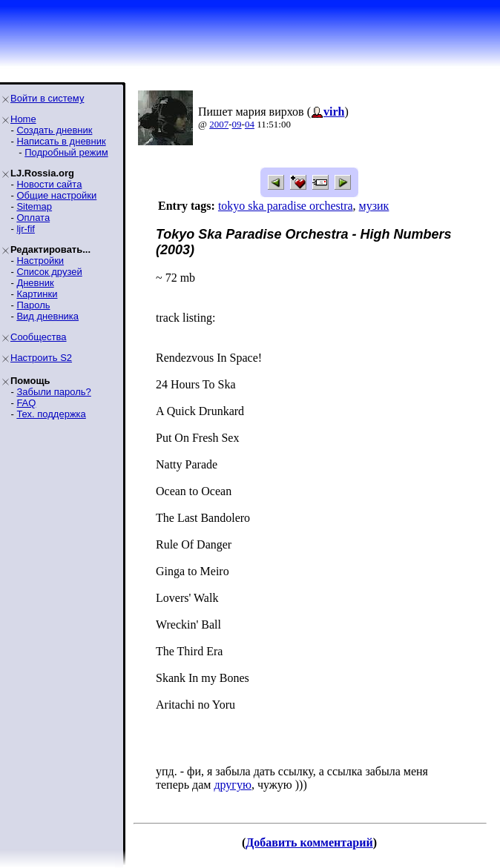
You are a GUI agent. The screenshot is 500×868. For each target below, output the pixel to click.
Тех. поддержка (51, 414)
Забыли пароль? (53, 392)
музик (374, 206)
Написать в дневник (61, 141)
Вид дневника (47, 316)
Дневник (35, 283)
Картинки (37, 294)
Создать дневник (54, 130)
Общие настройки (56, 195)
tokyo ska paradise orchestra (286, 206)
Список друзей (49, 272)
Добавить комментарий (309, 842)
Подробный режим (66, 152)
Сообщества (39, 337)
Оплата (33, 218)
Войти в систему (47, 98)
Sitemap (34, 206)
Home (23, 119)
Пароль (33, 305)
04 (250, 124)
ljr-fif (26, 229)
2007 (219, 124)
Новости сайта (49, 184)
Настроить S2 (41, 358)
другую (232, 785)
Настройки (40, 261)
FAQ (26, 403)
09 (237, 124)
